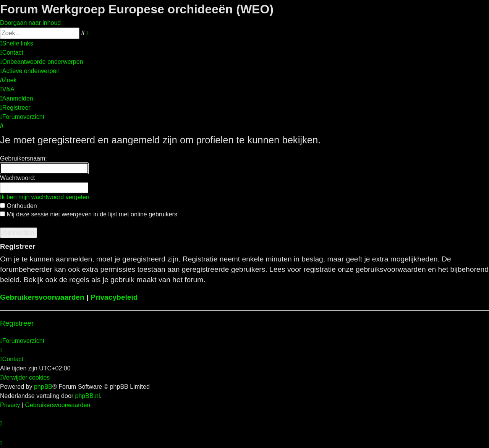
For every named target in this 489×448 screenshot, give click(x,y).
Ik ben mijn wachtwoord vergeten (45, 197)
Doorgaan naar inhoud (30, 23)
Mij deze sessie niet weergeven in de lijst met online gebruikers (89, 214)
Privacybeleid (114, 297)
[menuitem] (12, 53)
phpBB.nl (88, 396)
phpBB (43, 387)
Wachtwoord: (18, 178)
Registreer (17, 323)
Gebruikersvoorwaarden (42, 297)
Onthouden (19, 206)
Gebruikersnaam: (23, 158)
